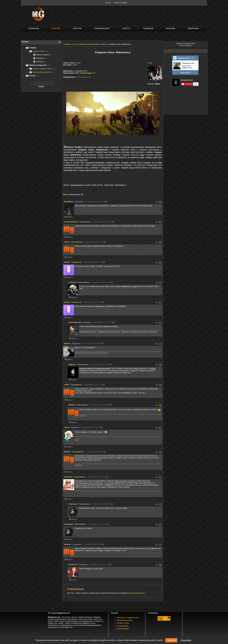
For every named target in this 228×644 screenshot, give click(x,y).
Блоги (126, 28)
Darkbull (67, 544)
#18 (106, 202)
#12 (105, 242)
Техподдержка (123, 626)
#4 (105, 452)
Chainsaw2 (73, 504)
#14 (110, 405)
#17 (111, 365)
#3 (107, 477)
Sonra (150, 63)
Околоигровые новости (42, 72)
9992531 (72, 405)
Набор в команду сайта (186, 43)
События (39, 62)
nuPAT (67, 385)
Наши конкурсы (186, 45)
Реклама (193, 28)
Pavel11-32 (73, 565)
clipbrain (72, 365)
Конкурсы (40, 58)
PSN (77, 440)
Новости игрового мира (42, 69)
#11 (111, 282)
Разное (170, 28)
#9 (103, 302)
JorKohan (72, 282)
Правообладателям (125, 620)
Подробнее (186, 640)
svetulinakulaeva (71, 222)
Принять (171, 640)
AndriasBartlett (75, 322)
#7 (104, 385)
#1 (103, 544)
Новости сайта (38, 51)
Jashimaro (68, 477)
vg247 (75, 65)
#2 (108, 524)
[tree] (41, 62)
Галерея (148, 28)
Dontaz (67, 262)
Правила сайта (123, 623)
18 (88, 73)
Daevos (67, 343)
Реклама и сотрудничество (128, 618)
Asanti (67, 427)
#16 (113, 322)
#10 (104, 262)
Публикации (102, 28)
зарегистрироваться (137, 593)
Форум (77, 28)
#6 (101, 427)
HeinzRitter (69, 202)
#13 (110, 565)
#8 (102, 343)
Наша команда (123, 629)
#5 (112, 504)
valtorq (67, 242)
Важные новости (42, 55)
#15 (113, 222)
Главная (34, 28)
